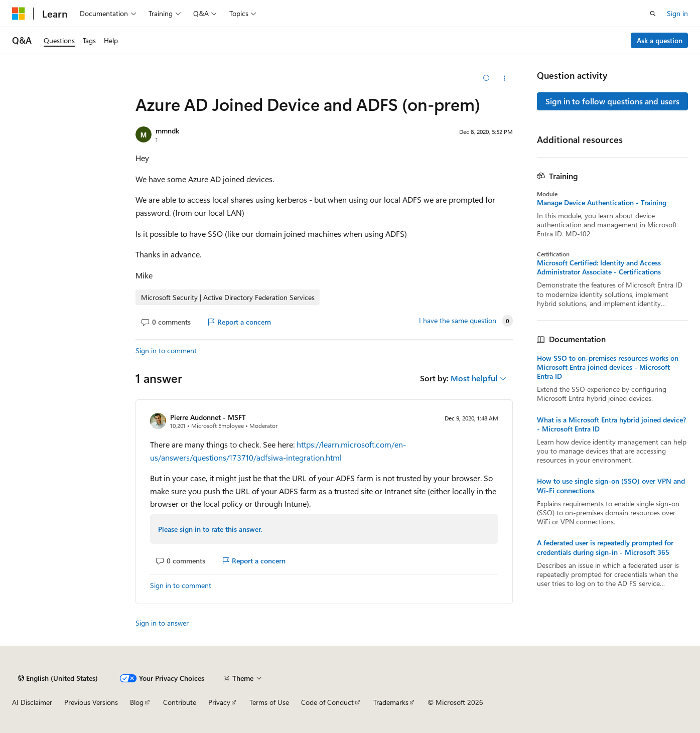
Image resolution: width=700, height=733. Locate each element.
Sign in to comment (166, 350)
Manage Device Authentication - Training (602, 203)
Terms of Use (269, 702)
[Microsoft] (19, 14)
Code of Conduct (327, 702)
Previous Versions (91, 702)
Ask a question (660, 40)
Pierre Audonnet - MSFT (208, 417)
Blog (137, 702)
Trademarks (391, 702)
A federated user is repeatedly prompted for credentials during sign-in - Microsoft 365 (605, 547)
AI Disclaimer (32, 702)
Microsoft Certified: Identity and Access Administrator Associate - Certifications (599, 267)
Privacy (219, 702)
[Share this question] (504, 78)
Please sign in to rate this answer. (210, 529)
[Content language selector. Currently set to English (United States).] (58, 678)
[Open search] (653, 14)
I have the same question (458, 321)
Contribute (180, 702)
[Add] (486, 78)
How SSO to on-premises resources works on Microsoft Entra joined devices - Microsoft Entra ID (608, 367)
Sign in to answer (162, 623)
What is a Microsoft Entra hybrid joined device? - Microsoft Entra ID (611, 424)
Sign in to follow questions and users (612, 101)
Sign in (677, 13)
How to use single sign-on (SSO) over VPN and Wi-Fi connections (611, 486)
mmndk (167, 131)
